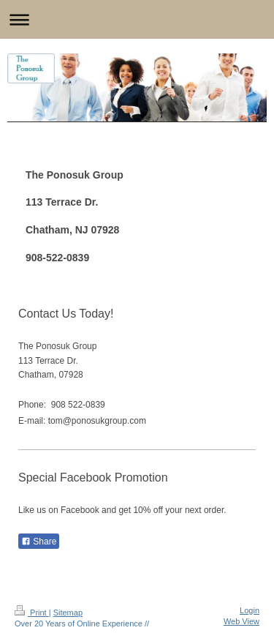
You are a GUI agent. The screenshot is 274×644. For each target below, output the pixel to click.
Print (32, 613)
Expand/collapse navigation (137, 19)
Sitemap (68, 613)
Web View (241, 621)
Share (39, 542)
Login (250, 610)
